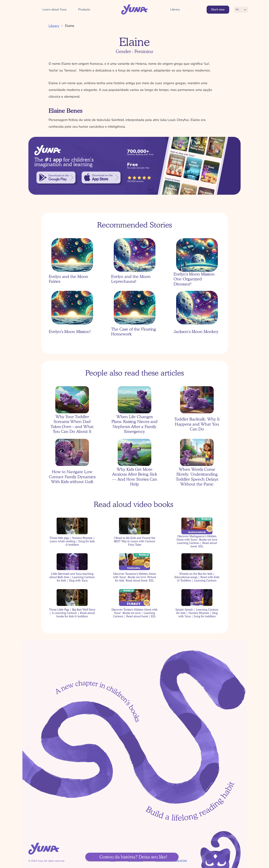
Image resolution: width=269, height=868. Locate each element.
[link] (56, 178)
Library (54, 26)
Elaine (70, 26)
